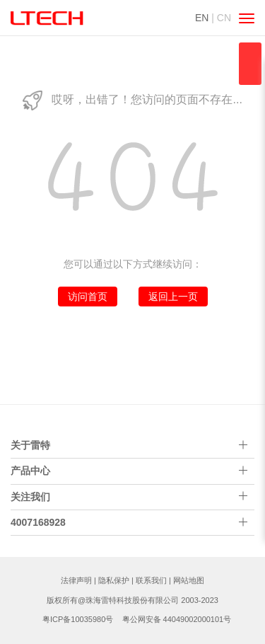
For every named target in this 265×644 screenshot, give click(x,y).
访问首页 (88, 297)
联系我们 (151, 580)
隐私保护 (114, 580)
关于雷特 (30, 445)
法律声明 (76, 580)
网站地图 (189, 580)
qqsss (250, 64)
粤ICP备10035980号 (78, 619)
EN (202, 18)
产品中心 (30, 471)
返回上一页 (173, 297)
